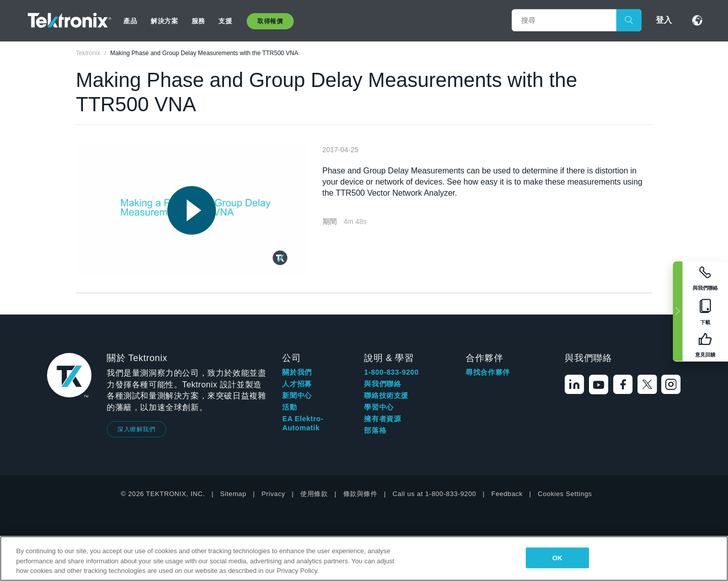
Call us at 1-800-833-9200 (435, 494)
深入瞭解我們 (136, 429)
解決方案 (164, 21)
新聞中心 (297, 395)
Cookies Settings (565, 494)
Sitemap (233, 494)
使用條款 (314, 494)
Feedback (507, 494)
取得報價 (270, 21)
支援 (225, 21)
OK (557, 557)
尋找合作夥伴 (488, 372)
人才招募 (297, 384)
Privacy (273, 494)
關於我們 (297, 372)
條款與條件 (360, 494)
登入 (664, 20)
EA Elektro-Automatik (303, 423)
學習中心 (379, 407)
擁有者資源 (382, 419)
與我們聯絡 (382, 384)
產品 (130, 21)
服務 (198, 21)
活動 (289, 407)
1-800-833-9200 (391, 372)
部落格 (375, 430)
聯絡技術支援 (386, 395)
